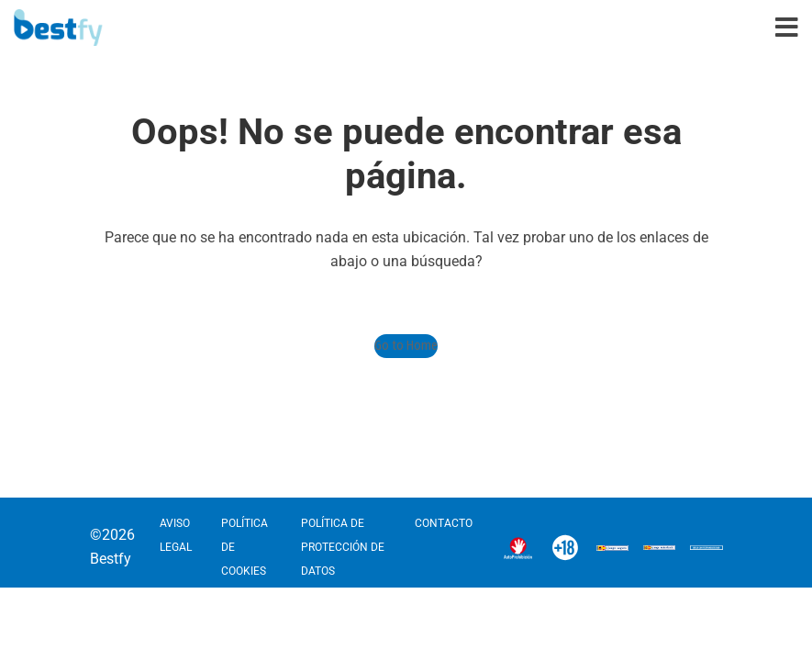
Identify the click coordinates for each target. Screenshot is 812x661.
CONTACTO (444, 523)
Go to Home (406, 346)
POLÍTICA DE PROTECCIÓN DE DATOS (343, 547)
